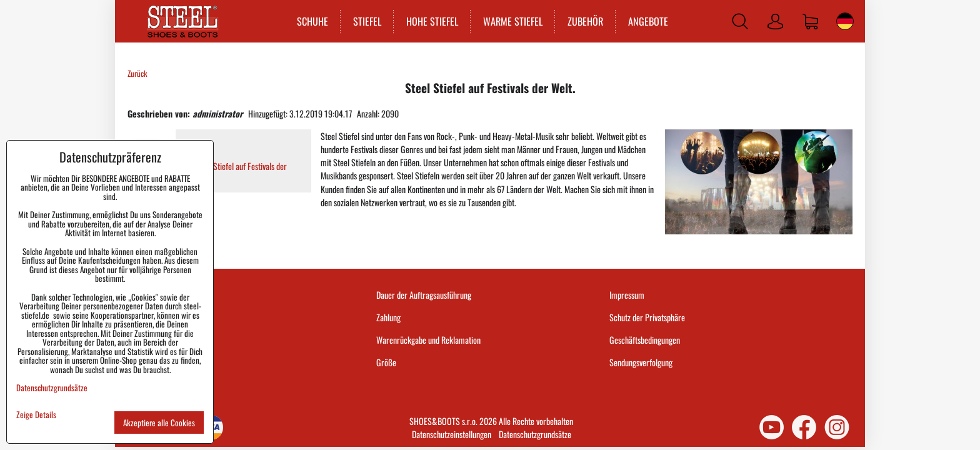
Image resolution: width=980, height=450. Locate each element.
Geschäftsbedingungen (645, 340)
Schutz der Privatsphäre (647, 317)
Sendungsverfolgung (641, 362)
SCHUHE (312, 21)
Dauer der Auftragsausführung (424, 295)
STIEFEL (367, 21)
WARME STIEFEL (513, 21)
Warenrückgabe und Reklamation (428, 340)
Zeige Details (36, 415)
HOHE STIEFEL (432, 21)
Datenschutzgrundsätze (535, 434)
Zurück (137, 73)
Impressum (627, 295)
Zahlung (388, 317)
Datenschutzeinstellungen (452, 434)
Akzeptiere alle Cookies (159, 422)
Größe (386, 362)
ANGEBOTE (648, 21)
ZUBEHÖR (585, 21)
